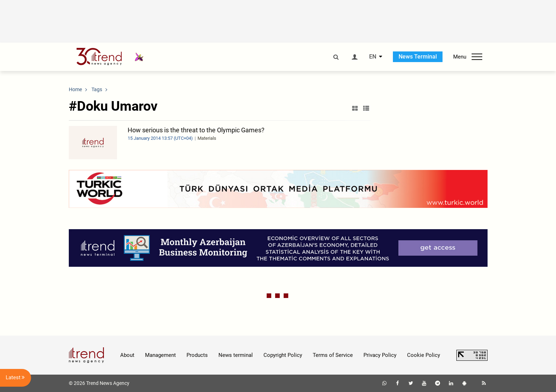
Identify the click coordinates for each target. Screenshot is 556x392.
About (127, 355)
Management (160, 355)
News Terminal (418, 57)
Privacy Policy (380, 355)
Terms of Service (333, 355)
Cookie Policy (424, 355)
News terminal (236, 355)
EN (373, 57)
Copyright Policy (283, 355)
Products (197, 355)
